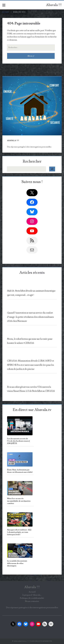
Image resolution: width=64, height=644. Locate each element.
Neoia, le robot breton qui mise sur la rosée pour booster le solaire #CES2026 (30, 341)
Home (6, 12)
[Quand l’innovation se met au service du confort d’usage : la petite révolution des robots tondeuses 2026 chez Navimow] (31, 307)
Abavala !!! (54, 5)
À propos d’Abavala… (32, 595)
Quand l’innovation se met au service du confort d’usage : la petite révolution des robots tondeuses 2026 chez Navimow (30, 317)
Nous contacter (32, 601)
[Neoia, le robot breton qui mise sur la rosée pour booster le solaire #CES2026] (31, 333)
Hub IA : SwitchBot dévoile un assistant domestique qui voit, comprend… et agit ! (31, 293)
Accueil (32, 592)
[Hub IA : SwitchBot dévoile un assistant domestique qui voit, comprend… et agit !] (31, 285)
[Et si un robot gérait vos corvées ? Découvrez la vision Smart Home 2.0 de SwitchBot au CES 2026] (31, 381)
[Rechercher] (52, 169)
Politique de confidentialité (32, 598)
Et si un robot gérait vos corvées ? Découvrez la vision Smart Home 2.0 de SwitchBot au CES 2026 (31, 389)
